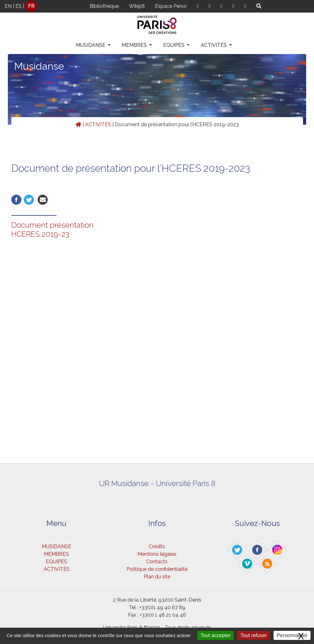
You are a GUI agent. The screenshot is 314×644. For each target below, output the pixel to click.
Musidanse (39, 66)
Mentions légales (157, 554)
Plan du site (157, 577)
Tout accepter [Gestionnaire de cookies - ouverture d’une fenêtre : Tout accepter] (216, 635)
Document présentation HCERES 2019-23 (52, 230)
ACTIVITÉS (214, 45)
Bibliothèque (104, 6)
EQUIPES (174, 45)
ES (19, 6)
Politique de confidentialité (157, 569)
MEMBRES (135, 45)
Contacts (157, 562)
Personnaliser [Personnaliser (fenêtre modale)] (292, 635)
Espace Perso (171, 6)
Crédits (157, 547)
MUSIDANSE (91, 45)
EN (8, 6)
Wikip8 (137, 6)
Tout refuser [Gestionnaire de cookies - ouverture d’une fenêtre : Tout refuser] (253, 635)
